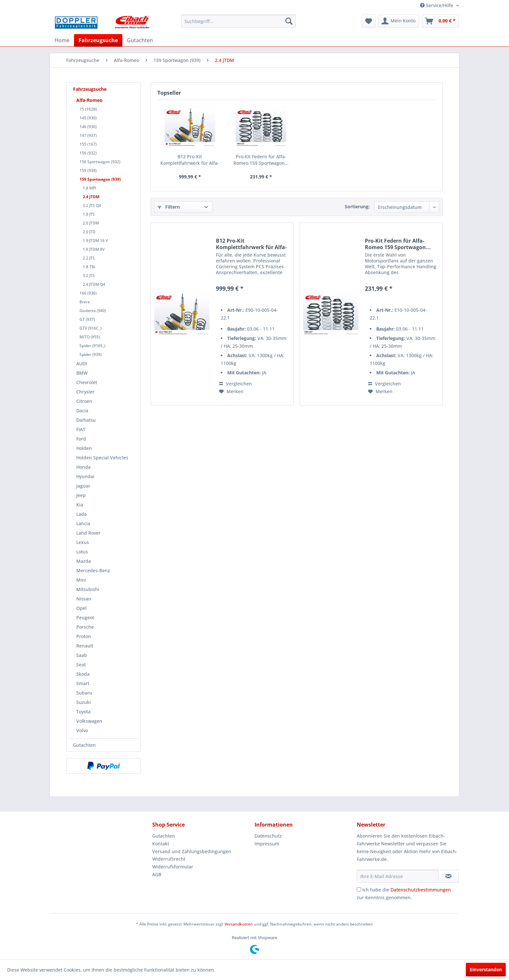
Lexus (83, 542)
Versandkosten (239, 924)
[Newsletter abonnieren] (448, 876)
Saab (82, 655)
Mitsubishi (88, 589)
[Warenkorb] (441, 21)
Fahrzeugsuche (90, 89)
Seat (81, 665)
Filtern (169, 207)
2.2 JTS (89, 258)
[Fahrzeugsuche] (98, 40)
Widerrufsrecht (169, 859)
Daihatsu (86, 420)
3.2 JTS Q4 (92, 206)
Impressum (267, 844)
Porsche (85, 627)
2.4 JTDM (91, 197)
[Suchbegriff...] (238, 21)
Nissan (84, 599)
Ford (81, 439)
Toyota (83, 712)
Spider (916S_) (93, 346)
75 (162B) (88, 109)
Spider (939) (91, 354)
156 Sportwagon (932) (100, 162)
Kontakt (161, 844)
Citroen (84, 401)
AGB (157, 874)
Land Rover (88, 533)
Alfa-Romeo (89, 100)
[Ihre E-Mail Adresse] (398, 876)
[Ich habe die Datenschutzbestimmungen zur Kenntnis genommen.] (359, 889)
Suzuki (84, 702)
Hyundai (85, 476)
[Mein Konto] (399, 21)
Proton (84, 636)
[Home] (62, 40)
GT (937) (87, 319)
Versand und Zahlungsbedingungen (192, 851)
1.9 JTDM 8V (94, 249)
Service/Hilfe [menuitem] (437, 5)
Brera (85, 302)
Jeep (81, 495)
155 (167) (88, 144)
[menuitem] (238, 21)
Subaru (84, 693)
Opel (81, 608)
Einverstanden (486, 969)
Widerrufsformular (173, 867)
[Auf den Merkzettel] (231, 392)
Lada (81, 514)
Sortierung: (357, 206)
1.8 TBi (89, 267)
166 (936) (88, 293)
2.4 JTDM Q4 (94, 284)
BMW (82, 373)
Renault (85, 646)
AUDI (82, 363)
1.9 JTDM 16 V (95, 241)
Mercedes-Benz (93, 570)
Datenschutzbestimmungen (421, 890)
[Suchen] (289, 21)
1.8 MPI (90, 188)
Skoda (83, 674)
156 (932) (88, 153)
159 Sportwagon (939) (100, 179)
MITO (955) (90, 337)
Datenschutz (268, 836)
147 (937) (88, 135)
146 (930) (88, 127)
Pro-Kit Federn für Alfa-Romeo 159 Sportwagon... (261, 160)
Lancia (83, 523)
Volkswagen (89, 721)
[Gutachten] (140, 40)
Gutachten (84, 745)
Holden (84, 448)
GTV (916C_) (91, 328)
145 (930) (88, 118)
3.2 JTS (89, 276)
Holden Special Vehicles (102, 458)
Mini (81, 580)
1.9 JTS (89, 214)
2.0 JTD (89, 232)
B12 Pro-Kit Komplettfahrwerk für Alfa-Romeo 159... (190, 160)
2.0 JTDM (91, 223)
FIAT (81, 429)
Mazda (84, 561)
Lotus (82, 552)
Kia (80, 505)
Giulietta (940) (93, 311)
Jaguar (83, 486)
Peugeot (85, 617)
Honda (83, 467)
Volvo (82, 730)
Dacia (82, 411)
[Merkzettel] (369, 21)
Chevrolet (87, 382)
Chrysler (85, 392)
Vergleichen (236, 384)
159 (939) (88, 170)
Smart (83, 683)
